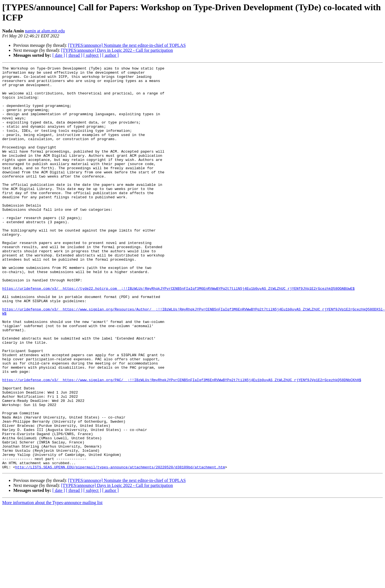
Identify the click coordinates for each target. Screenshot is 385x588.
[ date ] (59, 55)
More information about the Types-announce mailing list (52, 583)
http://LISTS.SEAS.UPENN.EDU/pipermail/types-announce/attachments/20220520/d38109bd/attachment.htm (120, 548)
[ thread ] (74, 55)
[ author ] (111, 55)
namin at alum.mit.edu (45, 31)
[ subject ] (92, 55)
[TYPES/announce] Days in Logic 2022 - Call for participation (117, 50)
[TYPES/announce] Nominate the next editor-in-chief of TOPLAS (127, 45)
